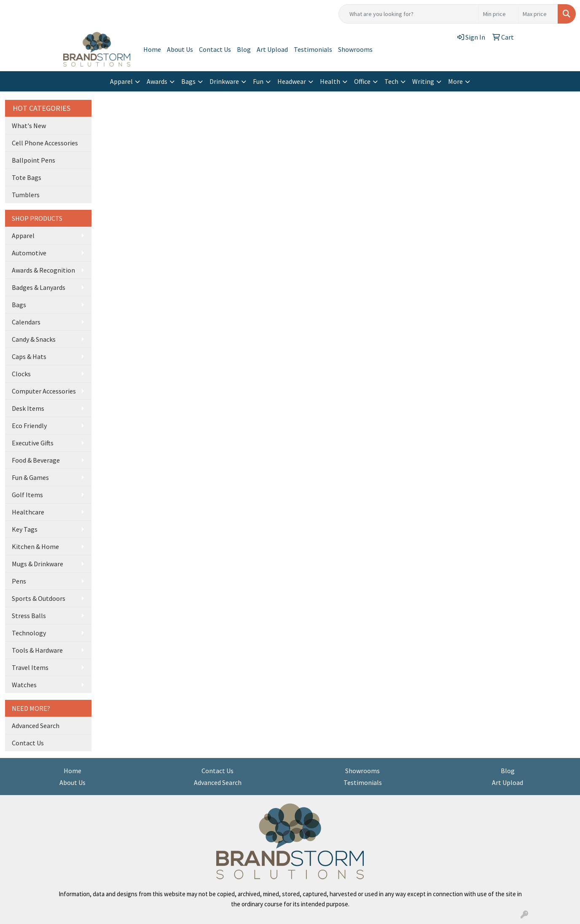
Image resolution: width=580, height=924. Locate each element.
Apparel (23, 236)
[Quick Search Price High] (538, 14)
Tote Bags (27, 177)
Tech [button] (391, 81)
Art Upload (272, 49)
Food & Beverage (36, 460)
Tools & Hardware (37, 650)
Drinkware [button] (224, 81)
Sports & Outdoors (39, 598)
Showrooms (355, 49)
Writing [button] (423, 81)
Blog (244, 49)
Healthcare (28, 512)
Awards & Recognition (43, 270)
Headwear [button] (292, 81)
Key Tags (25, 529)
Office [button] (362, 81)
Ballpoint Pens (34, 160)
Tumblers (26, 195)
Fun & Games (30, 477)
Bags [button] (188, 81)
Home (152, 49)
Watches (24, 685)
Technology (29, 633)
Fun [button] (258, 81)
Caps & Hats (29, 356)
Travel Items (30, 667)
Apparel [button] (121, 81)
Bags (19, 305)
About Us (180, 49)
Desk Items (28, 408)
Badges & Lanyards (39, 287)
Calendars (26, 322)
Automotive (29, 253)
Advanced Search (36, 726)
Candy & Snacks (34, 339)
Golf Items (27, 495)
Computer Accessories (44, 391)
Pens (19, 581)
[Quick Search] (409, 14)
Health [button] (330, 81)
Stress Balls (29, 616)
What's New (29, 126)
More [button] (455, 81)
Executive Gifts (33, 443)
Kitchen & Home (35, 546)
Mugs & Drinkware (38, 564)
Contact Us (215, 49)
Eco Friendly (29, 426)
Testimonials (313, 49)
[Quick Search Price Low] (498, 14)
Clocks (21, 374)
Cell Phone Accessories (45, 143)
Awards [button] (157, 81)
